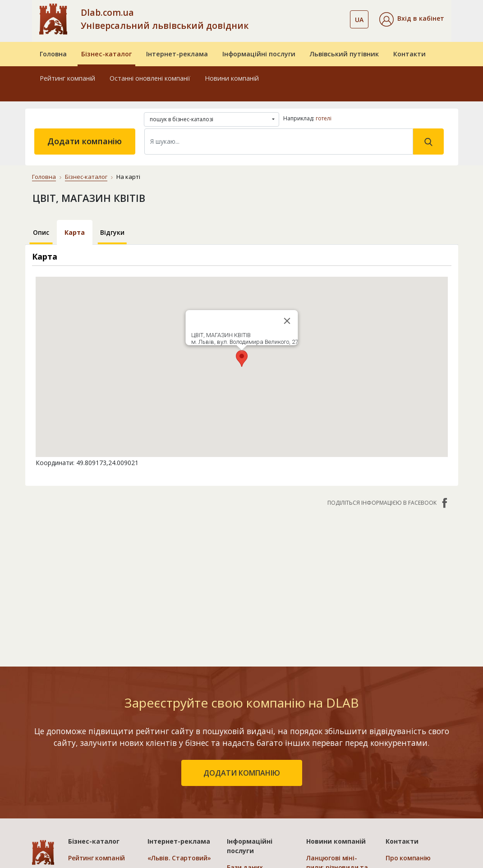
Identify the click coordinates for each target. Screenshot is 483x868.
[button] (412, 19)
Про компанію (408, 858)
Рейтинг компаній (67, 78)
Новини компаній (232, 78)
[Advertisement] (242, 582)
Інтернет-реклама (177, 54)
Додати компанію (85, 141)
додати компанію (242, 773)
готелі (324, 118)
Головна (53, 54)
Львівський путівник (344, 54)
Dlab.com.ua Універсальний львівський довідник (165, 19)
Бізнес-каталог (106, 54)
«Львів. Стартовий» (179, 858)
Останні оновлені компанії (150, 78)
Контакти (409, 54)
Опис (41, 232)
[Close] (287, 321)
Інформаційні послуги (259, 54)
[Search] (279, 142)
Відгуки (112, 232)
